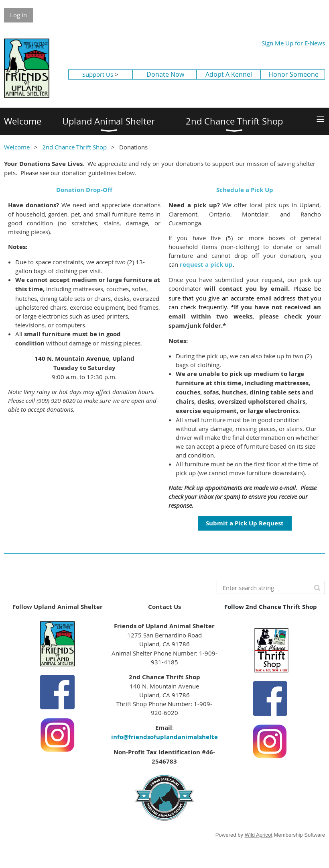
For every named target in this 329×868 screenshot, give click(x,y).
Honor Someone (293, 74)
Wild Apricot (259, 835)
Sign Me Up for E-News (293, 43)
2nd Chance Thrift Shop (74, 147)
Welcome (17, 147)
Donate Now (165, 74)
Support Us (98, 74)
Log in (18, 15)
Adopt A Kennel (229, 74)
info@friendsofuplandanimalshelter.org (172, 737)
